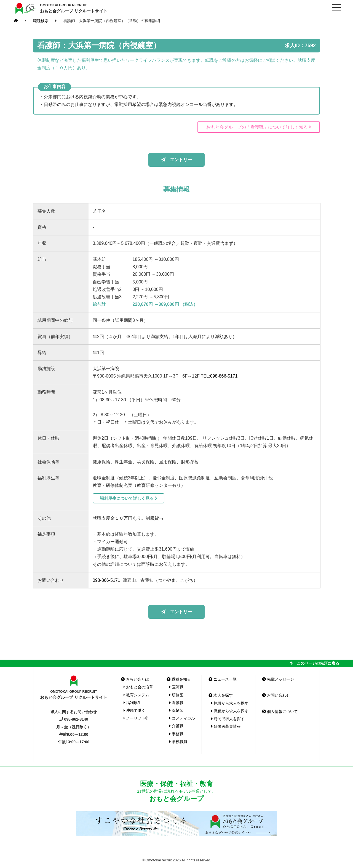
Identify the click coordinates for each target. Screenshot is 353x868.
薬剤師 (176, 710)
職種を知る (179, 679)
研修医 (176, 695)
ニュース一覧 (223, 679)
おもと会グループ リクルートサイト (74, 8)
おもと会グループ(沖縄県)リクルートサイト (25, 8)
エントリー (176, 160)
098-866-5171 (224, 376)
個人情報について (280, 712)
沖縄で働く (134, 710)
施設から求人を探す (230, 703)
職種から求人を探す (230, 711)
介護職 (176, 726)
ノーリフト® (136, 718)
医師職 (176, 687)
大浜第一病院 (106, 369)
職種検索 (41, 21)
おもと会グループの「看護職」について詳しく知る (259, 127)
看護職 (176, 703)
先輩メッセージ (278, 679)
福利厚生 (133, 703)
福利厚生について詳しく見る (129, 498)
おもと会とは (135, 679)
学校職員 (178, 742)
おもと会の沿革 (138, 687)
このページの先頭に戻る (314, 663)
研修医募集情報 (226, 726)
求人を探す (221, 695)
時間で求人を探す (228, 719)
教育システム (136, 695)
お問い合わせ (276, 695)
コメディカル (182, 718)
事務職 (176, 734)
